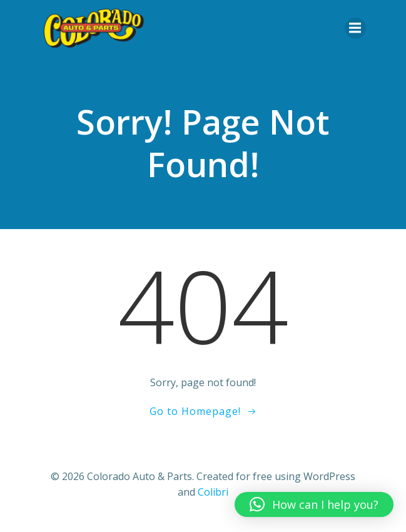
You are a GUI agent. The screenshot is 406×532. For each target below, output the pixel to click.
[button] (314, 504)
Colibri (213, 492)
